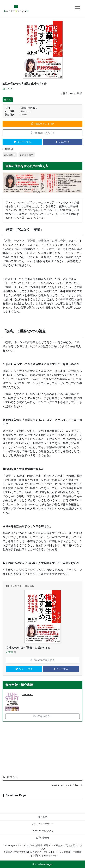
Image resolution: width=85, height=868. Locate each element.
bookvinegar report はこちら (67, 785)
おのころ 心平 (27, 155)
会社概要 (42, 817)
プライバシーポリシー (42, 824)
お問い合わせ (42, 838)
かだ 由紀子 (10, 155)
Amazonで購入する (42, 133)
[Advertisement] (42, 747)
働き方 (8, 100)
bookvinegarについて (42, 831)
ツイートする (22, 142)
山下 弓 (6, 89)
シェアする (63, 142)
